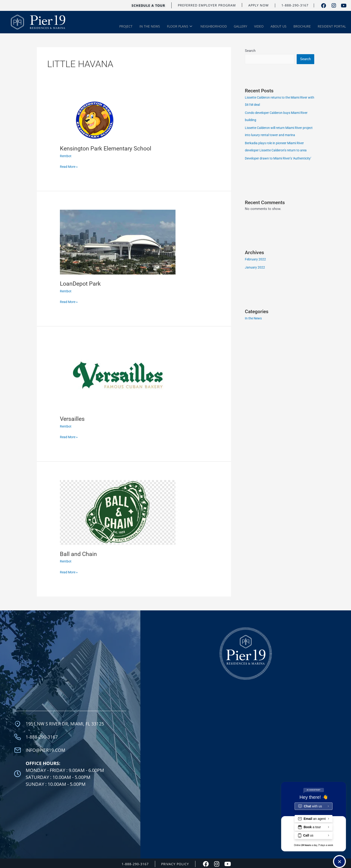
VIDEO (259, 26)
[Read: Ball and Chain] (118, 512)
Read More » (69, 166)
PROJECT (126, 26)
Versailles (73, 418)
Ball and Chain (79, 553)
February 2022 (256, 264)
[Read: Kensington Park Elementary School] (95, 119)
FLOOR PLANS (180, 27)
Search (250, 50)
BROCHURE (302, 26)
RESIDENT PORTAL (332, 26)
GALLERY (240, 26)
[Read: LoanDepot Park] (118, 241)
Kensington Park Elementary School (107, 148)
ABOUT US (279, 26)
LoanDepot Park (81, 283)
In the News (254, 323)
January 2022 (255, 272)
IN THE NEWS (150, 26)
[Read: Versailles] (118, 376)
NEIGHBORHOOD (214, 26)
